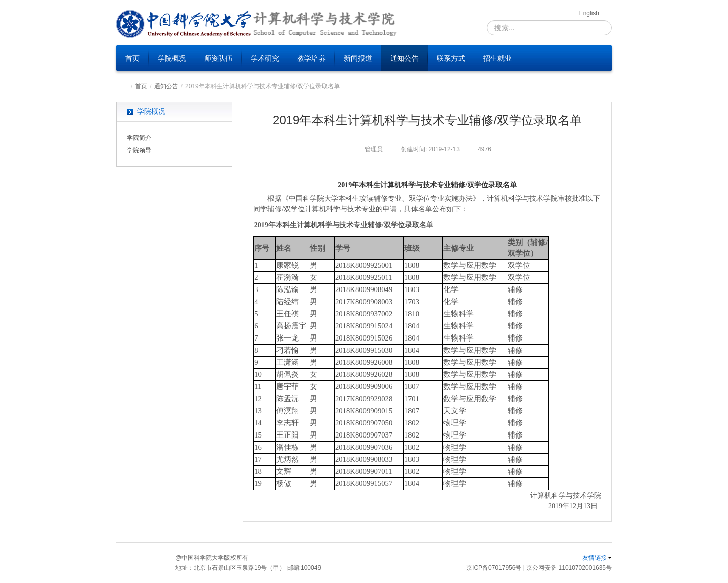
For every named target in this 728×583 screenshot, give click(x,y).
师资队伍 (218, 58)
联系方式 (451, 58)
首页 (132, 58)
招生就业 (497, 58)
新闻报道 (358, 58)
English (589, 13)
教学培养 (311, 58)
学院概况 (172, 58)
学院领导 (139, 150)
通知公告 (404, 58)
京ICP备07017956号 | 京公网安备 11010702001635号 (539, 568)
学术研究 (265, 58)
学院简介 (139, 138)
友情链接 (597, 558)
